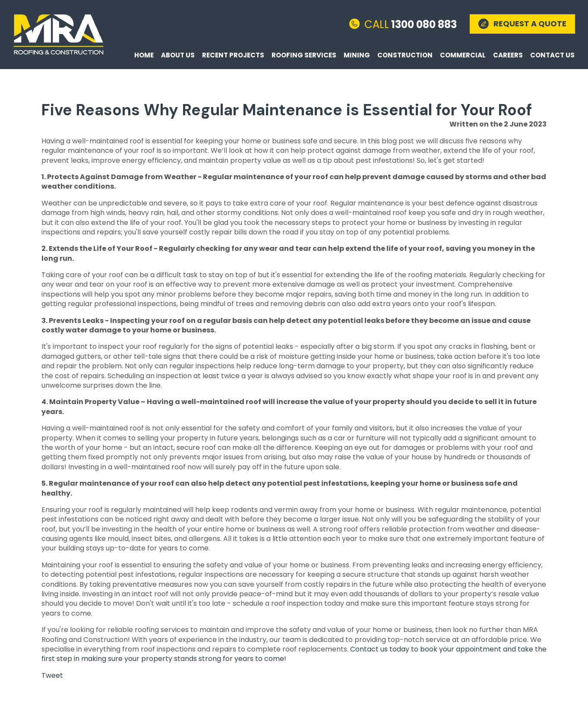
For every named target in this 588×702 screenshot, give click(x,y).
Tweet (52, 675)
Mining (357, 55)
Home (144, 55)
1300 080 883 (411, 24)
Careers (508, 55)
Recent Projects (233, 55)
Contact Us (552, 55)
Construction (405, 55)
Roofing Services (304, 55)
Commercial (463, 55)
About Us (178, 55)
